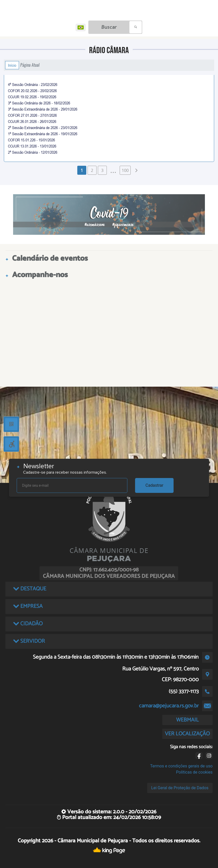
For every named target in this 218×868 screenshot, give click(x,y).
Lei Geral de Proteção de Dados (180, 788)
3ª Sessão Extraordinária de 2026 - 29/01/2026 (43, 109)
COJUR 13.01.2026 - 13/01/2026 (32, 146)
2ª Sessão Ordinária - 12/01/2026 (33, 152)
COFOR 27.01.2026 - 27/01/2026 (32, 115)
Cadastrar (155, 485)
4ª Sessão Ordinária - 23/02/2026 (33, 84)
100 (125, 170)
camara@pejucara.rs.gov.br (169, 706)
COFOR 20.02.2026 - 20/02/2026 (32, 91)
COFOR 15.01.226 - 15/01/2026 (31, 140)
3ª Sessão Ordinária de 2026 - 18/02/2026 (39, 103)
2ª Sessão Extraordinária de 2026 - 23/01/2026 (43, 128)
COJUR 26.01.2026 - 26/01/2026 (32, 121)
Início (12, 65)
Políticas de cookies (194, 772)
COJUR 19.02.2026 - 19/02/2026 (32, 97)
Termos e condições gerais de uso (181, 766)
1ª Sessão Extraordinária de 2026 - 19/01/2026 (43, 134)
